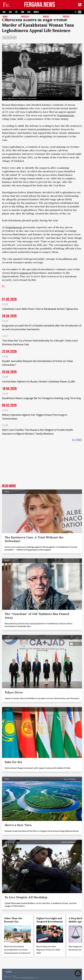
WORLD (36, 12)
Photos (66, 17)
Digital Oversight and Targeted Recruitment (50, 920)
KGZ (10, 12)
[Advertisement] (42, 464)
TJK (16, 12)
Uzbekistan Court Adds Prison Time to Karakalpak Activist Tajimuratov (40, 309)
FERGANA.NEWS (40, 5)
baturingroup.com (28, 978)
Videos (46, 17)
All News (77, 440)
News (5, 17)
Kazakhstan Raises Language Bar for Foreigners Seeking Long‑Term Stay (42, 398)
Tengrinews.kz (66, 115)
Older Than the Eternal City (13, 920)
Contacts (9, 971)
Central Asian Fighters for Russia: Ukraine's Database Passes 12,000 (38, 381)
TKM (22, 12)
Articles (25, 17)
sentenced (25, 273)
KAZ (4, 12)
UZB (29, 12)
